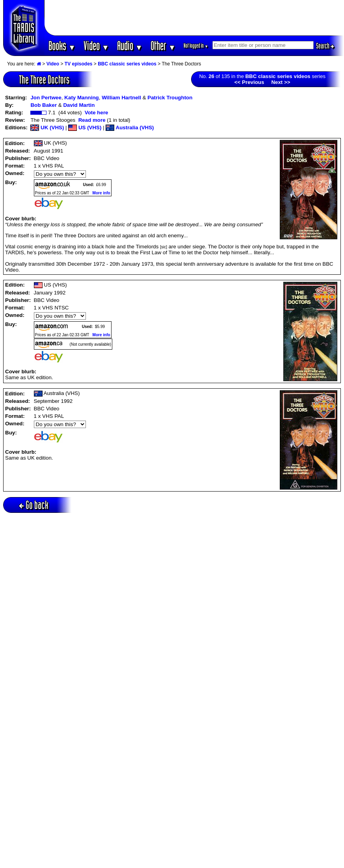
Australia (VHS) (130, 128)
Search (325, 46)
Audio (130, 46)
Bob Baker (44, 105)
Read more (92, 120)
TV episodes (79, 64)
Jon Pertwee (46, 98)
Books (62, 46)
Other (163, 46)
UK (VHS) (47, 128)
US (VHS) (85, 128)
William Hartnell (121, 98)
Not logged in (196, 46)
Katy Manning (81, 98)
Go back (34, 505)
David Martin (79, 105)
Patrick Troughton (170, 98)
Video (96, 46)
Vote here (97, 113)
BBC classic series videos (127, 64)
